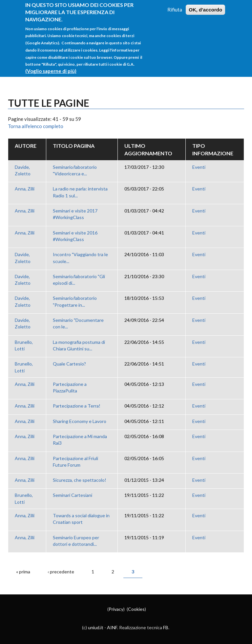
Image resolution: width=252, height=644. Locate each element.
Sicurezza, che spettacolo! (80, 480)
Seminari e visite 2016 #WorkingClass (75, 236)
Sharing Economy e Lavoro (80, 421)
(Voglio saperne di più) (51, 65)
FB (166, 627)
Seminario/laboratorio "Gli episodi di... (79, 280)
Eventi (199, 167)
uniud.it (96, 627)
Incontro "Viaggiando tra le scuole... (80, 258)
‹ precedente (61, 572)
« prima (23, 572)
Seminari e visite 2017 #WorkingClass (75, 214)
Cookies (136, 609)
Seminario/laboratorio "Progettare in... (75, 301)
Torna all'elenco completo (36, 126)
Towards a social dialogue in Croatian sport (81, 519)
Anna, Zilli (25, 189)
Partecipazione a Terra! (77, 406)
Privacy (116, 609)
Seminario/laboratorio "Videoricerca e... (75, 170)
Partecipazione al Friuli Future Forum (75, 462)
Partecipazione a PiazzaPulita (70, 387)
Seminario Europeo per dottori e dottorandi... (76, 541)
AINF (112, 627)
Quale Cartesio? (69, 364)
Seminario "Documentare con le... (78, 323)
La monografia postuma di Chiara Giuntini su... (79, 345)
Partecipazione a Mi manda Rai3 (80, 440)
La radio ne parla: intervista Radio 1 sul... (80, 192)
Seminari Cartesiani (73, 495)
